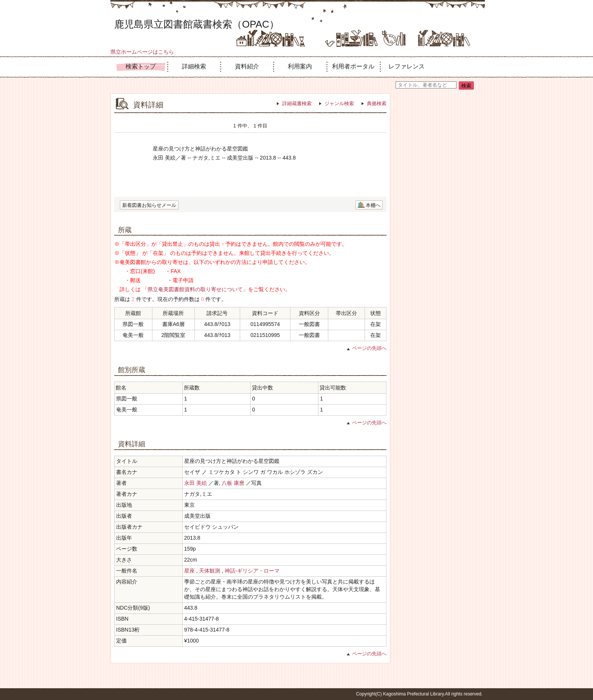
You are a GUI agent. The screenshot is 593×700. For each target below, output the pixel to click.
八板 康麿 (233, 483)
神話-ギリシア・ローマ (252, 571)
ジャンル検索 (339, 103)
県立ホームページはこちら (142, 52)
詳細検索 (194, 66)
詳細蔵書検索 (297, 103)
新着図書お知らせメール (149, 205)
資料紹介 (247, 66)
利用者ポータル (353, 66)
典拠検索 (377, 103)
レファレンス (407, 66)
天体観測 (210, 571)
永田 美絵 (196, 483)
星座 (189, 571)
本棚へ (373, 205)
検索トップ (141, 66)
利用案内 (300, 66)
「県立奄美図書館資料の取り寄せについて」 (195, 289)
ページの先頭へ (369, 348)
